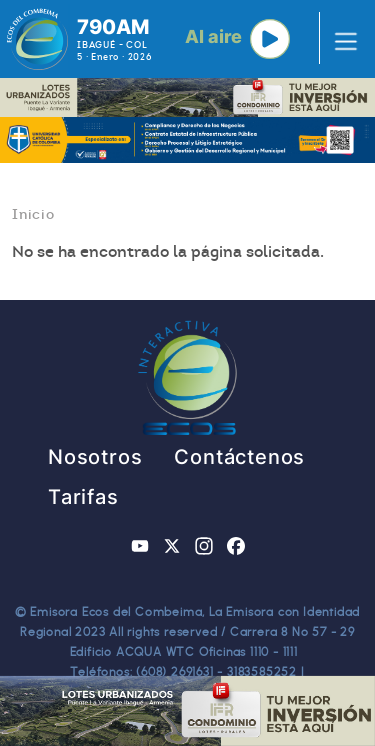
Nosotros (95, 457)
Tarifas (83, 497)
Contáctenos (239, 457)
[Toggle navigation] (340, 39)
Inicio (33, 214)
